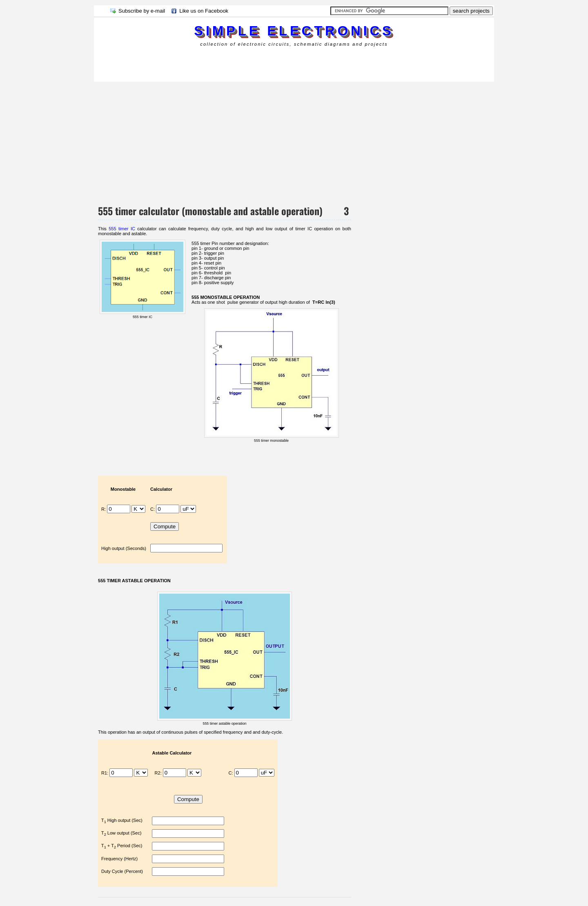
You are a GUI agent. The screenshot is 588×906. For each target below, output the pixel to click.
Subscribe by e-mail (142, 11)
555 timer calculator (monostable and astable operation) (210, 211)
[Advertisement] (243, 63)
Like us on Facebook (204, 11)
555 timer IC (122, 229)
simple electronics (294, 31)
